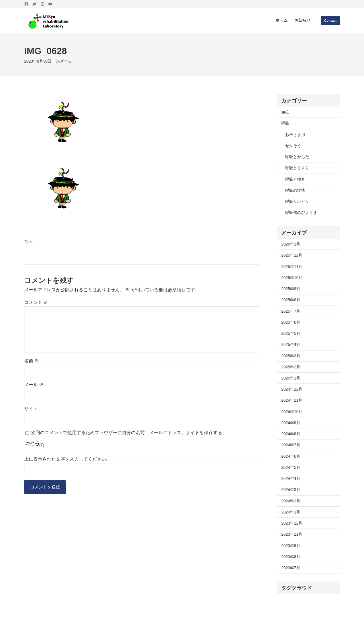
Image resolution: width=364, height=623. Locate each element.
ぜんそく (293, 146)
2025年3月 (291, 356)
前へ (29, 242)
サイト (31, 409)
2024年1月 (291, 512)
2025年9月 (291, 289)
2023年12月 (292, 523)
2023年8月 (291, 557)
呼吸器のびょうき (301, 213)
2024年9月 (291, 423)
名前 (32, 361)
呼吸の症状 (295, 190)
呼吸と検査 (295, 179)
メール (34, 385)
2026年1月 (291, 244)
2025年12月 (292, 255)
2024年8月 (291, 434)
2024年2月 (291, 501)
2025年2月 (291, 367)
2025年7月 (291, 311)
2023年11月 (292, 534)
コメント (36, 302)
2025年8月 (291, 300)
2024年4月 (291, 478)
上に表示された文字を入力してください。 (67, 459)
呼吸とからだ (297, 157)
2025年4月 (291, 344)
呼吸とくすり (297, 168)
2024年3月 (291, 490)
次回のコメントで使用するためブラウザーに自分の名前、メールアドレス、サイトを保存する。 (129, 433)
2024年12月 (292, 389)
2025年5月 (291, 333)
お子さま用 (295, 135)
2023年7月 (291, 568)
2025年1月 (291, 378)
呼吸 (285, 123)
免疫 (285, 112)
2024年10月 (292, 412)
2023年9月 (291, 546)
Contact (330, 20)
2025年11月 (292, 267)
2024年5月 (291, 467)
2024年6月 (291, 456)
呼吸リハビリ (297, 201)
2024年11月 (292, 400)
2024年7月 (291, 445)
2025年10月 (292, 278)
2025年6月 (291, 322)
